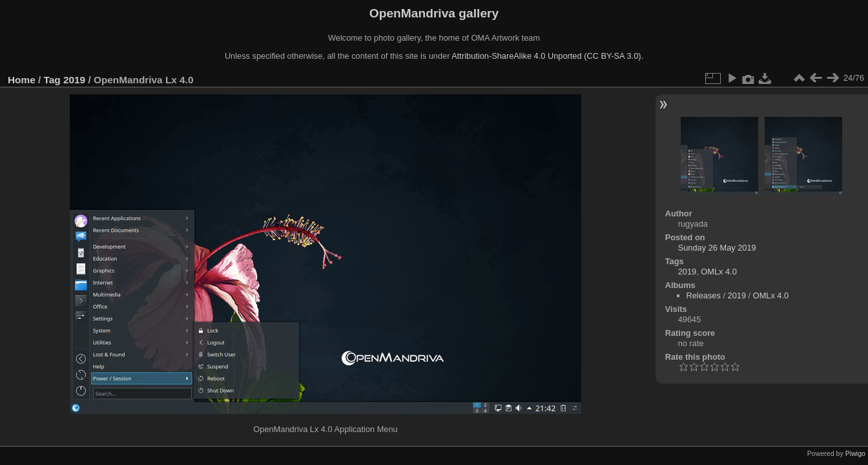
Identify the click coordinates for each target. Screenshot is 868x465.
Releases (704, 295)
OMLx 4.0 (718, 272)
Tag (52, 80)
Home (22, 80)
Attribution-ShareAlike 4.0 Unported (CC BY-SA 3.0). (547, 56)
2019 (74, 80)
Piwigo (855, 453)
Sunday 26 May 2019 (717, 248)
